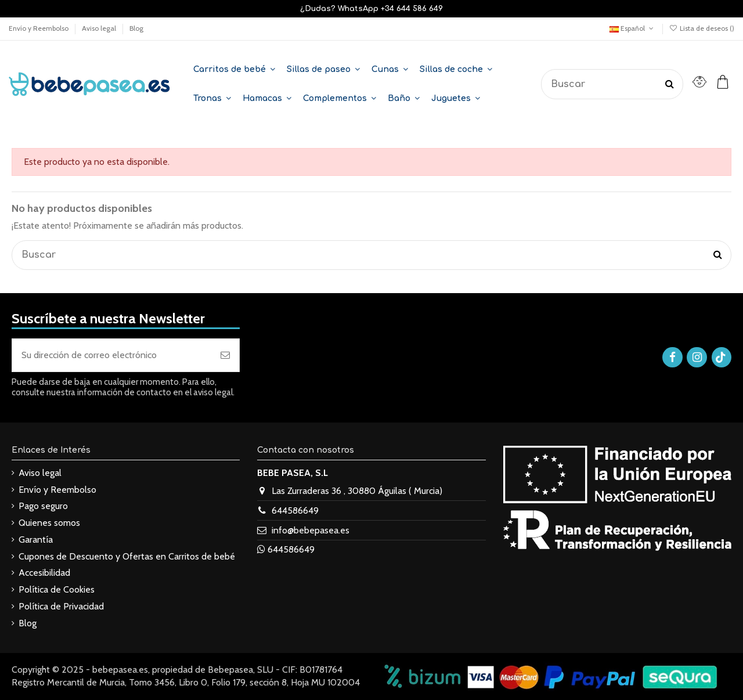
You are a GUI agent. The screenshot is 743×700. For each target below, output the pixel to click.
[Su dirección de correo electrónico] (112, 355)
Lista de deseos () (702, 28)
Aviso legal (100, 28)
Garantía (36, 540)
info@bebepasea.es (311, 530)
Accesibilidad (44, 573)
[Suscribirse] (225, 355)
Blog (136, 28)
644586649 (295, 510)
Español (632, 28)
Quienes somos (49, 523)
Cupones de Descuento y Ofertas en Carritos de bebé (127, 556)
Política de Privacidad (61, 606)
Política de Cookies (57, 589)
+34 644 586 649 (412, 9)
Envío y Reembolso (39, 28)
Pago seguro (43, 506)
